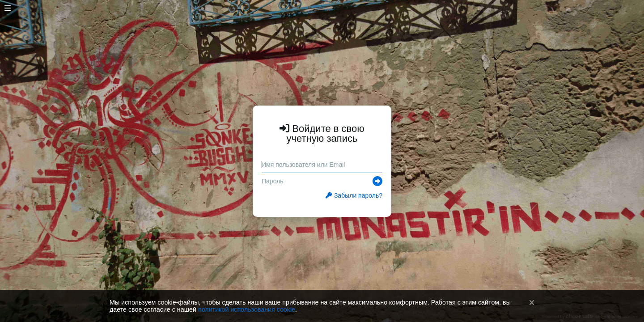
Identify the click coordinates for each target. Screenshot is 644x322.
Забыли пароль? (354, 195)
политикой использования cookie (247, 309)
